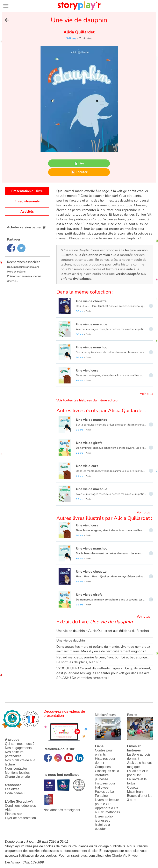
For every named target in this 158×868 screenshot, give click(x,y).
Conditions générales (20, 806)
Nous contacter (16, 768)
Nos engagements (18, 748)
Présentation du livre (27, 191)
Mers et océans (16, 272)
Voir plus (146, 394)
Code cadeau (15, 793)
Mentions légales (17, 773)
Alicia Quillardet (79, 32)
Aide (8, 810)
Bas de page (8, 0)
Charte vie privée (17, 777)
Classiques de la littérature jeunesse (107, 775)
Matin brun (135, 792)
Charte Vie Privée (125, 856)
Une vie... (12, 281)
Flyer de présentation (20, 818)
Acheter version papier (26, 227)
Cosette (133, 787)
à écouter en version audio (99, 255)
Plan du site (14, 814)
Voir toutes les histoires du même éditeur (88, 400)
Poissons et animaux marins (24, 276)
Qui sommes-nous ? (20, 744)
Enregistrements (27, 201)
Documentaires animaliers (23, 267)
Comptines (103, 767)
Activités (27, 212)
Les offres (12, 789)
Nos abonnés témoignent (62, 810)
